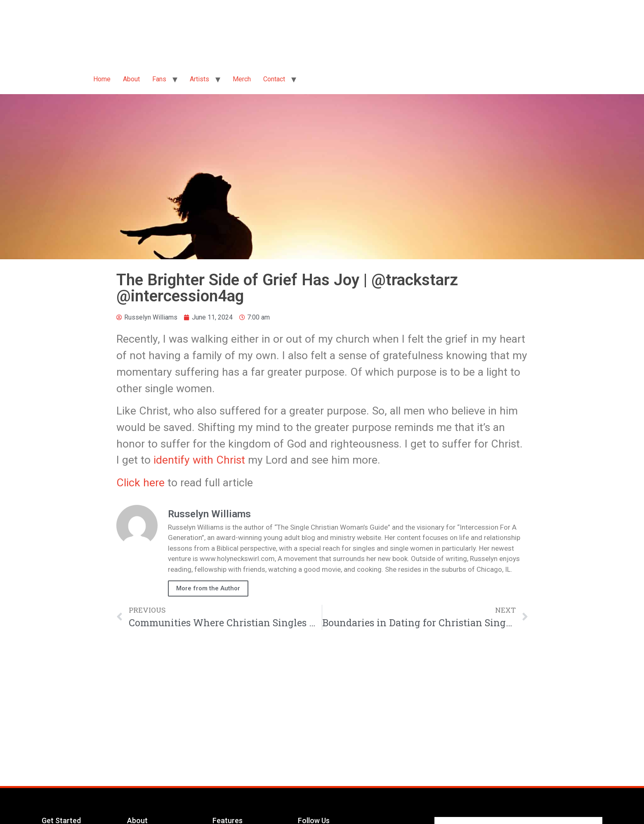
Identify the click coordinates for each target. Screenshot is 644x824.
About (131, 79)
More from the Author (208, 588)
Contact (274, 79)
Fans (159, 79)
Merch (242, 79)
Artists (199, 79)
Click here (140, 482)
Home (102, 79)
